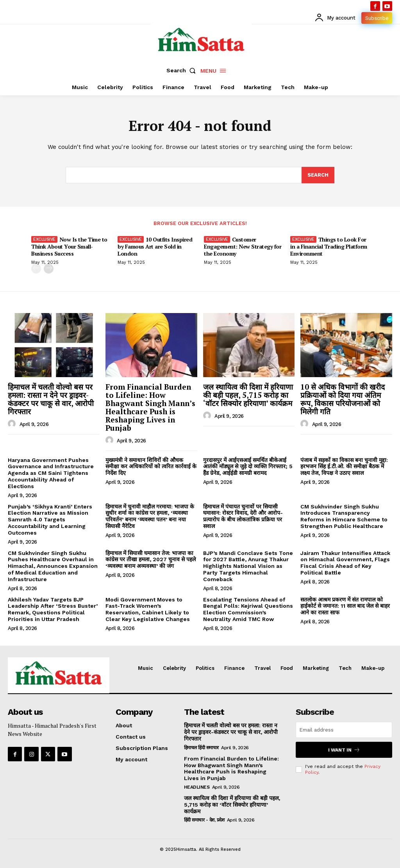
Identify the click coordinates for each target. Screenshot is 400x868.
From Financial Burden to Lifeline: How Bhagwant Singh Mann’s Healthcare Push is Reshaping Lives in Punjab (150, 407)
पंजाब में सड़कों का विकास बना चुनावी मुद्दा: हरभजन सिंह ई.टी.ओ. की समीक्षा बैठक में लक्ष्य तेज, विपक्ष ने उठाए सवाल (344, 467)
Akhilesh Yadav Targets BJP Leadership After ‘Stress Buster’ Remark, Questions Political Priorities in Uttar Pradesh (53, 609)
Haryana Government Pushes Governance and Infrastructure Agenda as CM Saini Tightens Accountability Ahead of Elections (51, 473)
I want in (344, 750)
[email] (344, 730)
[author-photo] (13, 424)
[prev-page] (36, 269)
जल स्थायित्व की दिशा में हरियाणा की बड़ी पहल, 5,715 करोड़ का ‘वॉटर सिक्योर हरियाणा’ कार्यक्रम (248, 395)
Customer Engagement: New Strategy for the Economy (243, 246)
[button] (183, 70)
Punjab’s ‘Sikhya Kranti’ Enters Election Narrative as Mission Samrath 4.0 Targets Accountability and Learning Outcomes (50, 520)
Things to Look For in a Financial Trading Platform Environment (329, 246)
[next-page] (49, 269)
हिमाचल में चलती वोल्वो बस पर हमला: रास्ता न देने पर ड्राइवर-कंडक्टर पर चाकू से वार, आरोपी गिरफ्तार (51, 399)
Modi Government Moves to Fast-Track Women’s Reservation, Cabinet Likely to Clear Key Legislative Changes (148, 609)
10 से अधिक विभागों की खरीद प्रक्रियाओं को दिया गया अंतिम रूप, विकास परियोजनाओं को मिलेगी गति (343, 399)
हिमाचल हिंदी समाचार (201, 748)
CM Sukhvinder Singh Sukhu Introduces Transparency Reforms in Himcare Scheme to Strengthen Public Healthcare (344, 516)
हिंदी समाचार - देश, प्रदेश (204, 820)
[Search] (318, 175)
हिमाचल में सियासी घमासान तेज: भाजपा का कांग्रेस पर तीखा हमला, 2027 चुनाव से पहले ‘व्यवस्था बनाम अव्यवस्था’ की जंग (151, 560)
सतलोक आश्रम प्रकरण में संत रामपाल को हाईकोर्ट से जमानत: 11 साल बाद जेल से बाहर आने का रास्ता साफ (345, 606)
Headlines (197, 787)
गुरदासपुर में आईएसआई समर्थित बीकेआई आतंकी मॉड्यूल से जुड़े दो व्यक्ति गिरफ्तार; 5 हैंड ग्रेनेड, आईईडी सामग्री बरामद (248, 467)
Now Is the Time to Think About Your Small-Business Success (69, 246)
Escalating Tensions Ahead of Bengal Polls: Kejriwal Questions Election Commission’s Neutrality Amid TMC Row (248, 609)
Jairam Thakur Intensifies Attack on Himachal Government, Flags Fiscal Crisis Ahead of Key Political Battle (345, 563)
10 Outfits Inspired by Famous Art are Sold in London (155, 246)
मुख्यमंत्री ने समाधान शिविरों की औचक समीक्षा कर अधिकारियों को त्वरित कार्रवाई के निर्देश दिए (151, 467)
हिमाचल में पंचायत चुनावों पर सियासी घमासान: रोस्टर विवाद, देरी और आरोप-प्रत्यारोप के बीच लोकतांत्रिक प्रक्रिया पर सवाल (243, 516)
